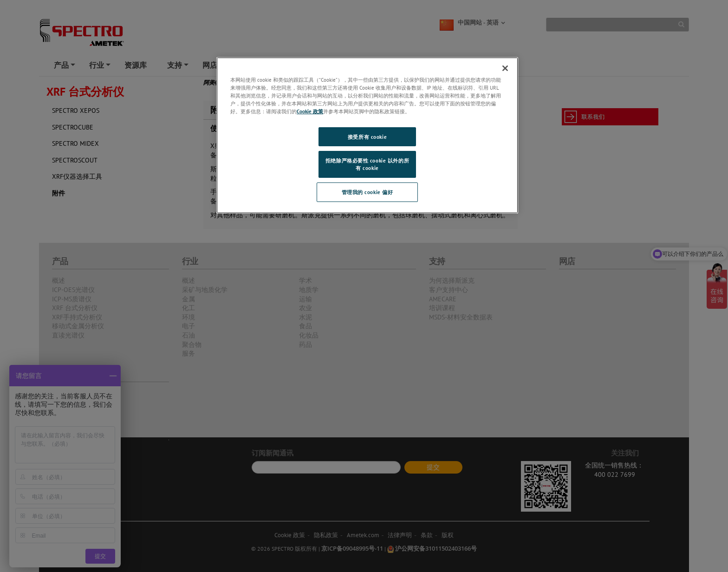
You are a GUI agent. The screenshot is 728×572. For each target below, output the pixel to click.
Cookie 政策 (310, 111)
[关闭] (505, 68)
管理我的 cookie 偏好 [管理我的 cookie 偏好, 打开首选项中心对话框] (367, 192)
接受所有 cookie (367, 137)
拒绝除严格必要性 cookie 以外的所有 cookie (367, 164)
